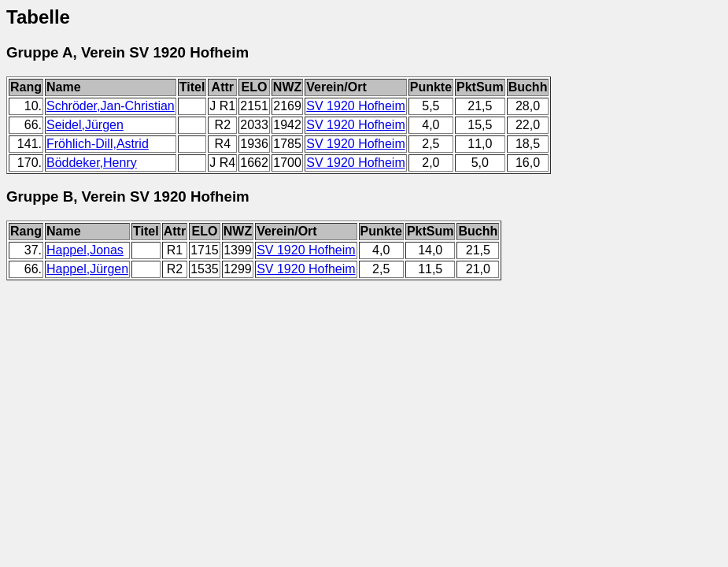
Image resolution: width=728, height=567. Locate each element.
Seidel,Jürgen (85, 125)
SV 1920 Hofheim (355, 106)
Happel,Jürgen (87, 269)
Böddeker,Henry (92, 163)
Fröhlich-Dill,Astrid (98, 144)
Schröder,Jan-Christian (111, 106)
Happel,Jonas (85, 250)
